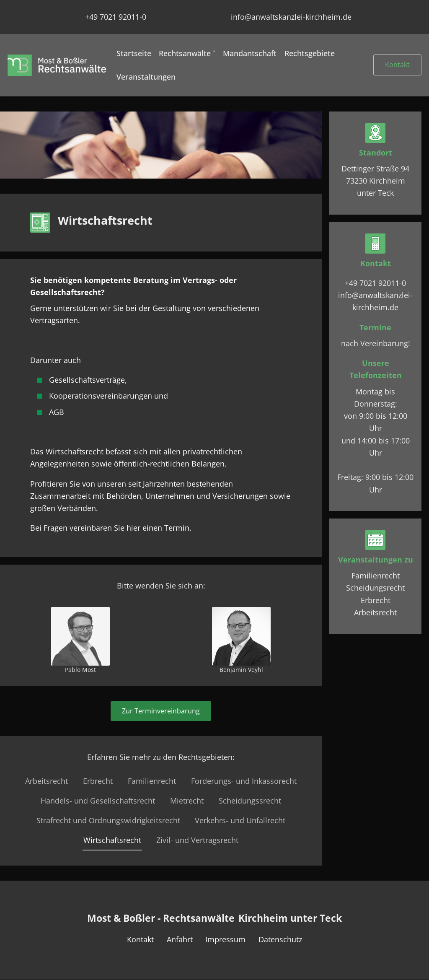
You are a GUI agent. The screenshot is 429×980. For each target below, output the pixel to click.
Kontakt (397, 65)
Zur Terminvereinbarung (161, 711)
